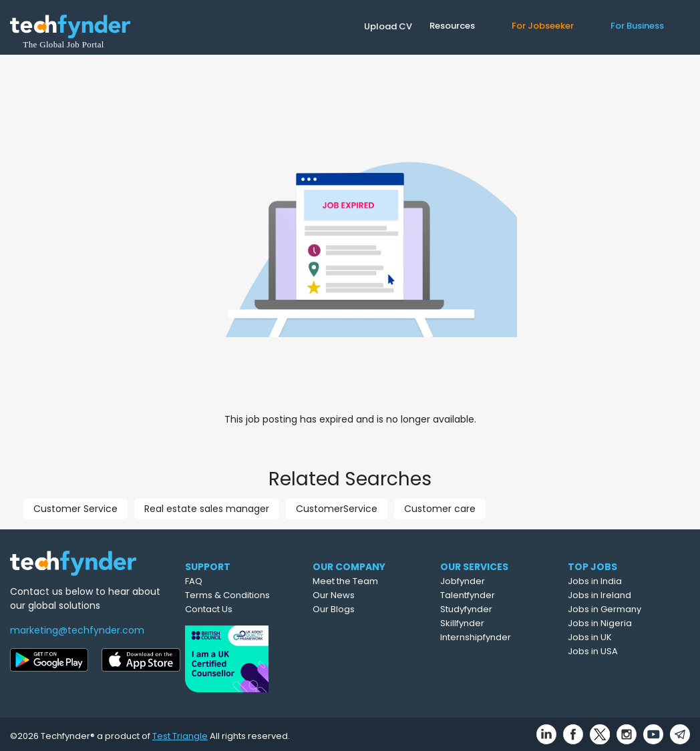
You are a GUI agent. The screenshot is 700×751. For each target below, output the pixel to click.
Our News (358, 595)
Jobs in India (619, 581)
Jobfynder (489, 581)
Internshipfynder (502, 637)
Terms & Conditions (246, 595)
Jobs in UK (614, 637)
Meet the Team (370, 581)
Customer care (440, 509)
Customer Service (75, 509)
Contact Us (227, 609)
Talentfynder (494, 595)
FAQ (212, 581)
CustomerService (337, 509)
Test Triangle (180, 732)
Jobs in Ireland (624, 595)
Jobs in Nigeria (624, 623)
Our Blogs (358, 609)
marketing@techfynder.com (77, 630)
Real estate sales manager (207, 509)
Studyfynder (492, 609)
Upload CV (388, 26)
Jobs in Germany (629, 609)
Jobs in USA (617, 651)
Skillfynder (488, 623)
